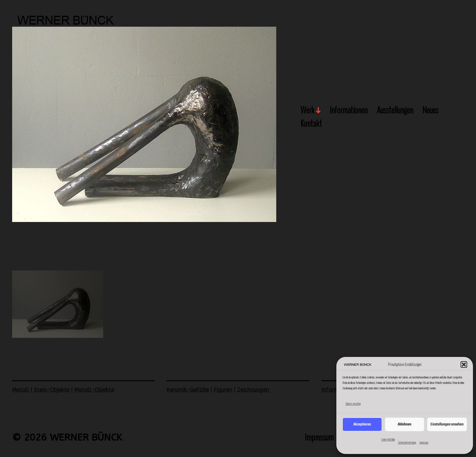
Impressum (424, 442)
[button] (464, 365)
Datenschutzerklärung (407, 442)
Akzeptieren (362, 424)
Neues (430, 111)
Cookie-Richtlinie (388, 439)
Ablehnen (405, 424)
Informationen (349, 111)
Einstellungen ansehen (447, 424)
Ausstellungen (395, 111)
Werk (308, 111)
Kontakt (311, 124)
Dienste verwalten (353, 404)
